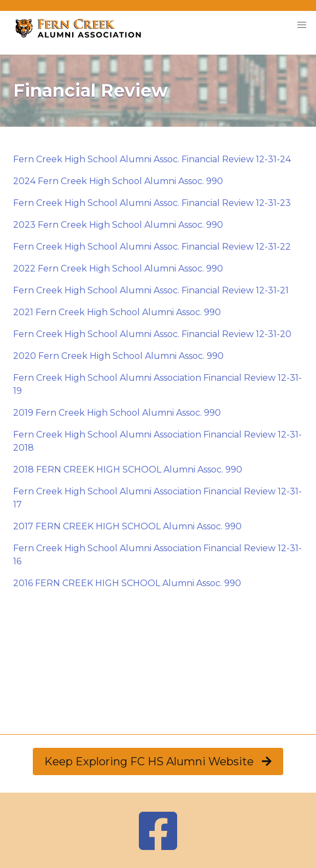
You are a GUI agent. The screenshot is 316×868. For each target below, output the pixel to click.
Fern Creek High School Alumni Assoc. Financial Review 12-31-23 (152, 203)
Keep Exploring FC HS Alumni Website (158, 761)
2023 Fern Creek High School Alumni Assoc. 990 (118, 225)
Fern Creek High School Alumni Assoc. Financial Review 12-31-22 (152, 247)
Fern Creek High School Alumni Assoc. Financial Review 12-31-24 (152, 159)
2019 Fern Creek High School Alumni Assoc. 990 (117, 413)
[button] (302, 25)
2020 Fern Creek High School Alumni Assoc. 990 (118, 356)
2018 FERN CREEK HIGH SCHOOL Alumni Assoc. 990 (128, 470)
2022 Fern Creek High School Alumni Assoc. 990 (118, 268)
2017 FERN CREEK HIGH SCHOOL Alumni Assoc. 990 (127, 526)
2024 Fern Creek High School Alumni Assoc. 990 (118, 181)
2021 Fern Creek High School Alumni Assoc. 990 (117, 312)
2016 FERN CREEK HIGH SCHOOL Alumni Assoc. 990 (127, 583)
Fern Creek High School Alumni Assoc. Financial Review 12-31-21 (151, 290)
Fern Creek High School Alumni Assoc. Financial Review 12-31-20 (152, 334)
